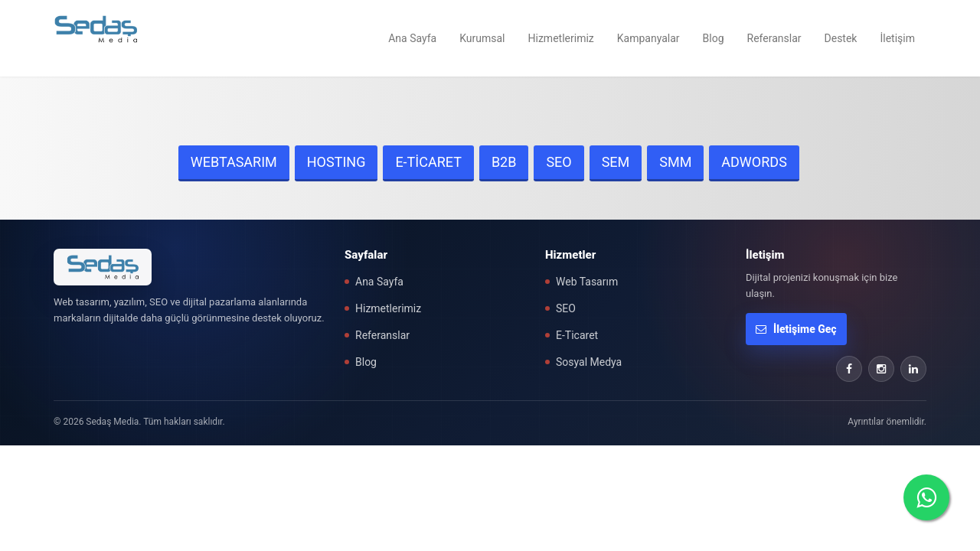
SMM (675, 162)
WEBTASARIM (234, 162)
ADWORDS (754, 162)
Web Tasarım (587, 282)
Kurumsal (482, 38)
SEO (559, 162)
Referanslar (774, 38)
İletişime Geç (796, 329)
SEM (616, 162)
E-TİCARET (428, 162)
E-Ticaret (577, 335)
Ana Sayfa (412, 38)
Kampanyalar (648, 38)
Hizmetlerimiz (561, 38)
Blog (714, 38)
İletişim (897, 38)
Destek (841, 38)
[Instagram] (881, 369)
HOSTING (336, 162)
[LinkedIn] (913, 369)
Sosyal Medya (589, 362)
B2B (504, 162)
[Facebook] (849, 369)
